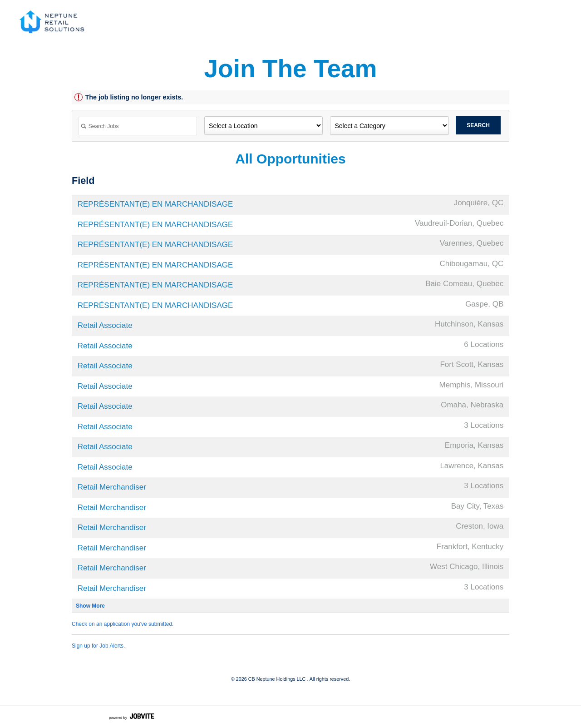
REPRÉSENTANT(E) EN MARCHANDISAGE (155, 204)
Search (478, 125)
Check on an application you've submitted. (123, 624)
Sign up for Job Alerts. (98, 646)
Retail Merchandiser (112, 487)
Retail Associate (105, 325)
